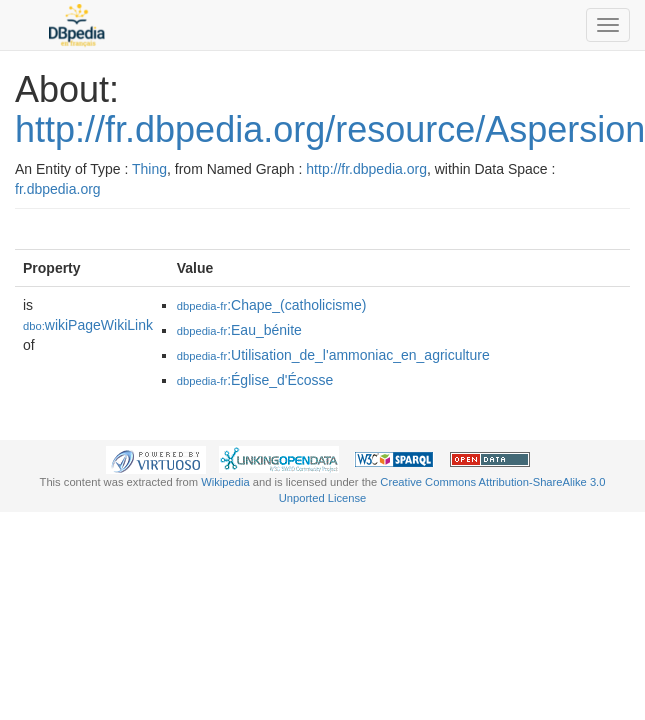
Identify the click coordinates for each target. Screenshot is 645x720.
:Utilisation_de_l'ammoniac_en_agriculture (333, 355)
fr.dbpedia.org (58, 189)
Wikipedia (225, 482)
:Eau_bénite (239, 330)
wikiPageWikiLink (88, 325)
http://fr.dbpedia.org (366, 169)
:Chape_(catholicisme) (272, 305)
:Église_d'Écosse (255, 380)
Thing (149, 169)
